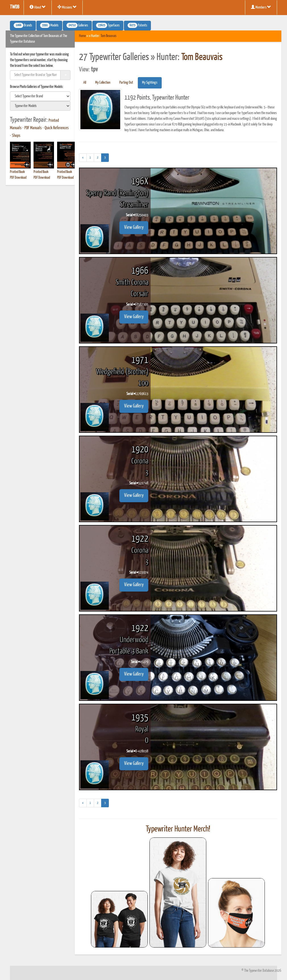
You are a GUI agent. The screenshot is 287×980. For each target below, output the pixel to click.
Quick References (57, 128)
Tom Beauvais (109, 36)
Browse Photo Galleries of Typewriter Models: (37, 87)
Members (261, 7)
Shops (16, 136)
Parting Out (126, 83)
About (38, 7)
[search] (40, 96)
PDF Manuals (33, 128)
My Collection (103, 83)
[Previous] (83, 158)
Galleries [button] (77, 25)
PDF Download (18, 178)
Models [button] (49, 25)
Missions (67, 7)
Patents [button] (137, 25)
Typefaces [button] (108, 25)
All (85, 83)
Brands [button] (23, 25)
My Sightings (150, 83)
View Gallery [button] (134, 227)
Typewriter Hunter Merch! (178, 829)
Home (82, 36)
